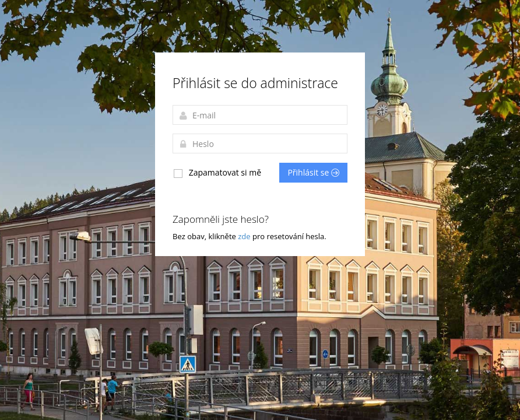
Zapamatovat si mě (217, 173)
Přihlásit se (313, 172)
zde (245, 236)
